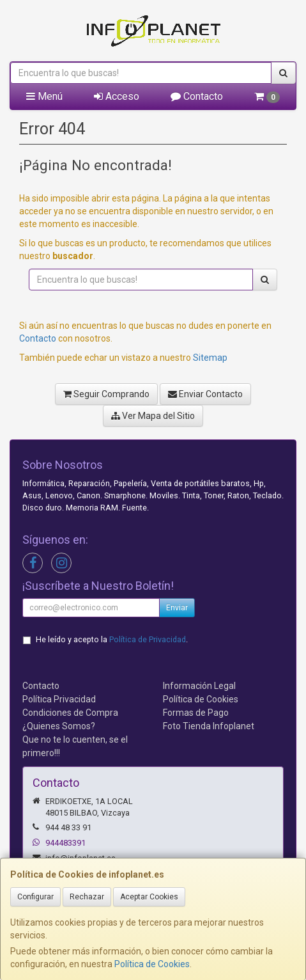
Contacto (197, 96)
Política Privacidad (59, 699)
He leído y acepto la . (112, 639)
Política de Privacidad (148, 639)
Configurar (35, 897)
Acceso (117, 96)
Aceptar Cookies (149, 897)
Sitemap (210, 358)
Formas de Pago (196, 713)
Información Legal (199, 686)
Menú (44, 96)
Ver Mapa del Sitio (153, 416)
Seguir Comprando (106, 394)
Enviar (177, 608)
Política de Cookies (152, 964)
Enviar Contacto (205, 394)
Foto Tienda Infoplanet (209, 726)
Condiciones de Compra (70, 713)
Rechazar (87, 897)
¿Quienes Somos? (59, 726)
